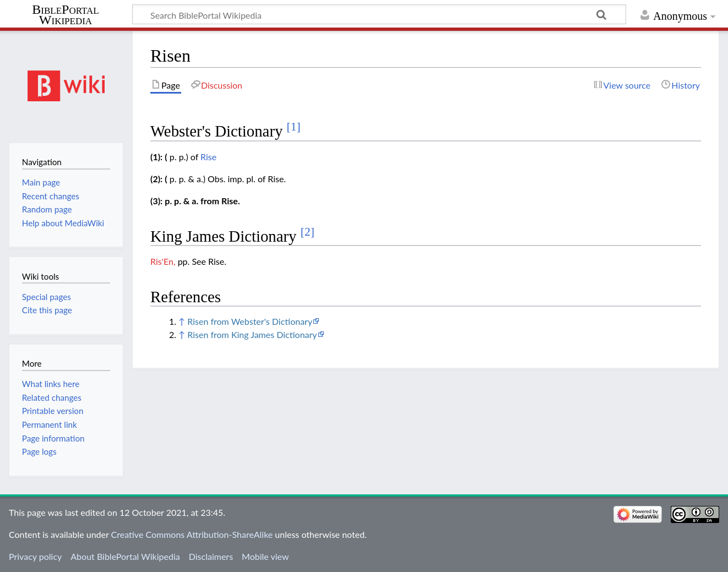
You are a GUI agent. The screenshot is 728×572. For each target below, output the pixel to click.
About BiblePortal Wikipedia (125, 556)
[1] (294, 127)
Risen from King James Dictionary (252, 334)
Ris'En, (163, 261)
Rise (208, 157)
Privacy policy (35, 556)
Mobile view (265, 556)
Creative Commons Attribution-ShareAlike (192, 534)
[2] (308, 232)
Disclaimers (211, 556)
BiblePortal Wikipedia (65, 15)
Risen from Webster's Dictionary (250, 321)
